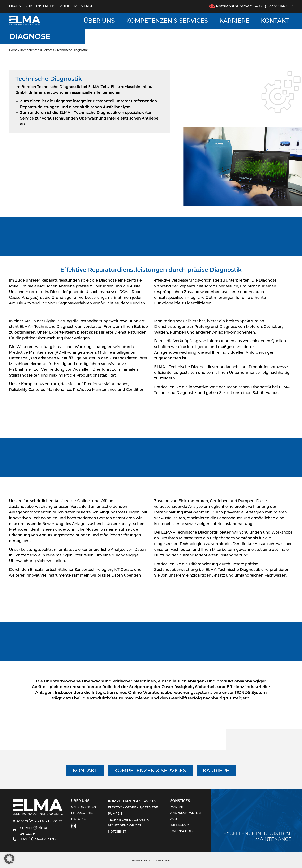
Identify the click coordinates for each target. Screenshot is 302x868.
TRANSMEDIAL (160, 860)
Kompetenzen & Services (167, 21)
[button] (9, 859)
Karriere (234, 21)
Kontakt (275, 21)
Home (13, 50)
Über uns (99, 21)
